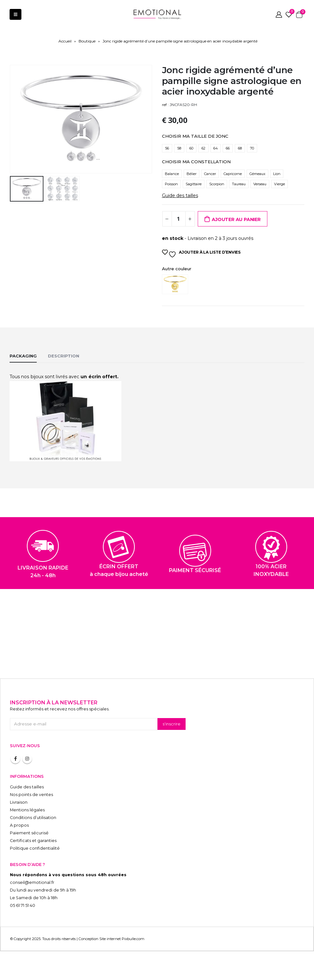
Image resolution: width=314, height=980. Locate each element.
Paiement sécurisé (29, 833)
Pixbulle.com (133, 939)
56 (167, 148)
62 (203, 148)
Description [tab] (64, 356)
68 (240, 148)
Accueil (65, 41)
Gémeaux (257, 174)
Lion (277, 174)
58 (179, 148)
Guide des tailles (180, 195)
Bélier (191, 174)
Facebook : (15, 759)
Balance (172, 174)
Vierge (280, 184)
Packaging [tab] (23, 356)
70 (252, 148)
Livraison (19, 802)
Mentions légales (27, 810)
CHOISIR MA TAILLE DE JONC (195, 136)
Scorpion (217, 184)
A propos (19, 825)
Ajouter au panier (236, 219)
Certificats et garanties (33, 841)
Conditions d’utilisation (33, 818)
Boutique (87, 41)
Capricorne (233, 174)
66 (228, 148)
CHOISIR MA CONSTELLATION (196, 162)
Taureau (239, 184)
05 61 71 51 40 (23, 905)
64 (216, 148)
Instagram (27, 759)
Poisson (171, 184)
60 (191, 148)
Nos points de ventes (31, 795)
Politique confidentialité (35, 848)
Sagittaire (194, 184)
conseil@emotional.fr (32, 882)
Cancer (210, 174)
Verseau (260, 184)
